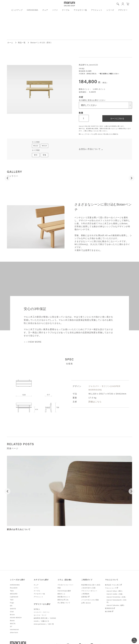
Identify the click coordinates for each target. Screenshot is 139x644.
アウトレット (97, 10)
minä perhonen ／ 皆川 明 (44, 624)
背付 (36, 155)
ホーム (10, 43)
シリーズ (110, 10)
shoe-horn (14, 632)
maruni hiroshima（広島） (117, 597)
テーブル (66, 10)
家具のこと (62, 594)
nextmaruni (14, 630)
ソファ (55, 10)
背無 (44, 155)
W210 (44, 146)
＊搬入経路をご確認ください (109, 74)
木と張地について (64, 603)
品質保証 (85, 597)
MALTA (13, 624)
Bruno (12, 615)
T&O (12, 600)
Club (12, 612)
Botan (12, 621)
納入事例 (108, 611)
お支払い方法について (90, 149)
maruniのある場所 (64, 591)
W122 (36, 146)
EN (11, 606)
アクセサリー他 (80, 10)
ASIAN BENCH (16, 618)
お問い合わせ (86, 603)
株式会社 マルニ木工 (113, 585)
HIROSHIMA (32, 10)
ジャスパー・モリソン (42, 612)
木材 (81, 97)
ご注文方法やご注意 (88, 588)
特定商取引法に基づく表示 (91, 585)
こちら (94, 131)
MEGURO (14, 594)
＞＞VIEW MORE (33, 342)
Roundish (14, 588)
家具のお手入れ (63, 600)
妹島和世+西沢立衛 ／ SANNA (45, 618)
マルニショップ (111, 588)
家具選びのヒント (64, 597)
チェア (45, 10)
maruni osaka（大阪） (115, 594)
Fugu (12, 603)
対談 (59, 588)
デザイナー (123, 10)
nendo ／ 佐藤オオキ (42, 621)
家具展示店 (109, 608)
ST (11, 627)
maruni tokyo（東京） (115, 591)
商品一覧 (22, 43)
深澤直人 (37, 609)
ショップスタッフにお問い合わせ (91, 134)
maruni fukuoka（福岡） (116, 605)
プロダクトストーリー (65, 585)
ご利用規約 (85, 594)
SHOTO (13, 609)
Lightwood (14, 597)
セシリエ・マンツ (40, 615)
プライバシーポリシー (89, 591)
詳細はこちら (95, 402)
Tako (12, 591)
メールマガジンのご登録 (90, 600)
